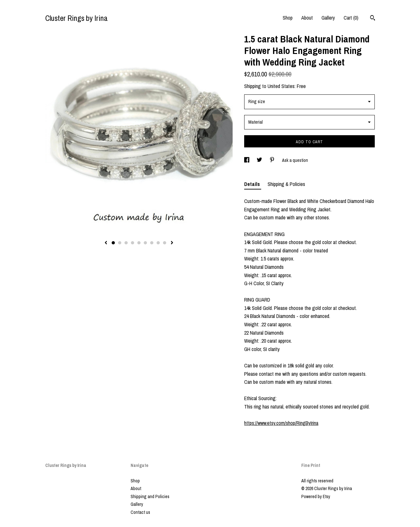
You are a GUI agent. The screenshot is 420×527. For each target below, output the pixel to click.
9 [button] (165, 243)
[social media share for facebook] (247, 160)
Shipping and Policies (150, 496)
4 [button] (133, 243)
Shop (288, 18)
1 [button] (113, 243)
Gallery (328, 18)
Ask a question (295, 160)
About (307, 18)
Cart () (351, 18)
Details (253, 184)
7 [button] (152, 243)
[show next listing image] (172, 243)
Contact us (140, 512)
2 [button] (120, 243)
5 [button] (139, 243)
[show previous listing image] (106, 243)
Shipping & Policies (286, 184)
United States (281, 86)
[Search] (373, 19)
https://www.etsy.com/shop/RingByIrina (281, 423)
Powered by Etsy (316, 496)
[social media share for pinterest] (273, 160)
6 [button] (145, 243)
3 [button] (126, 243)
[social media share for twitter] (260, 160)
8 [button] (158, 243)
